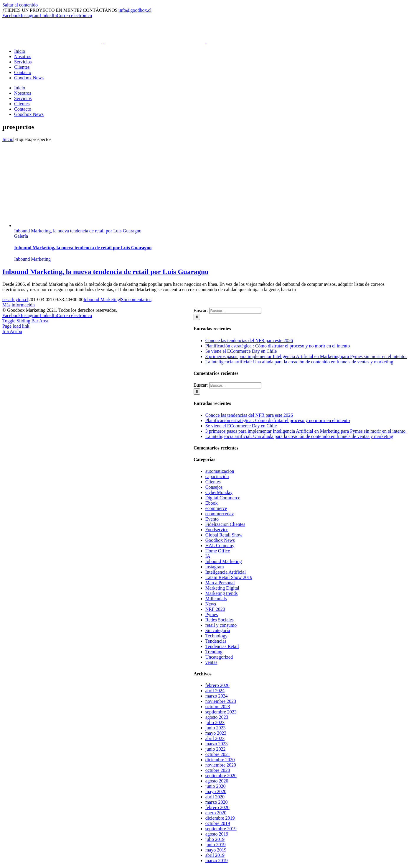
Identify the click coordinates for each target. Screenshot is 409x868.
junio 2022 (216, 749)
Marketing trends (222, 593)
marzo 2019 (217, 860)
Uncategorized (219, 657)
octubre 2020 (218, 770)
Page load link (16, 326)
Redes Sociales (220, 620)
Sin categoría (218, 630)
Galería (21, 236)
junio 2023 (216, 728)
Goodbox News (220, 540)
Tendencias (216, 641)
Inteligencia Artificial (226, 572)
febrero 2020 (217, 807)
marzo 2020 (217, 802)
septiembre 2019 (221, 829)
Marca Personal (220, 583)
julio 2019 (215, 839)
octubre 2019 (218, 823)
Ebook (212, 503)
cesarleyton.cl (15, 300)
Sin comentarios (136, 300)
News (211, 604)
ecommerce (216, 508)
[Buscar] (197, 317)
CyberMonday (219, 492)
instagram (215, 567)
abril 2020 (215, 797)
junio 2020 (216, 786)
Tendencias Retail (222, 646)
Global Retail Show (224, 535)
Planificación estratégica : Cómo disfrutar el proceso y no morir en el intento (278, 346)
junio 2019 (216, 845)
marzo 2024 (217, 696)
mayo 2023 (216, 733)
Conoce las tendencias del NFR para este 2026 (249, 341)
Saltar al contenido (20, 5)
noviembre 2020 (221, 765)
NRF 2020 (215, 609)
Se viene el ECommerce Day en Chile (241, 351)
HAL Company (220, 545)
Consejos (214, 487)
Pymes (212, 615)
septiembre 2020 (221, 776)
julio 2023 (215, 722)
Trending (214, 652)
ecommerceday (220, 514)
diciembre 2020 (220, 760)
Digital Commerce (223, 498)
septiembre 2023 (221, 712)
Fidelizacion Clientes (225, 524)
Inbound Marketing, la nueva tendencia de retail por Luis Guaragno (78, 231)
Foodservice (217, 530)
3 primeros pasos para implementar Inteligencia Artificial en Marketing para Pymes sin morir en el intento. (306, 356)
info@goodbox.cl (135, 10)
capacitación (217, 476)
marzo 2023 (217, 744)
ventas (211, 662)
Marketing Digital (222, 588)
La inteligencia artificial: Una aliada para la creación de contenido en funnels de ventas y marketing (299, 362)
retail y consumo (221, 625)
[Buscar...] (235, 311)
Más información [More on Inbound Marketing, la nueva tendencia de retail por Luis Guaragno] (19, 305)
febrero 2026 (217, 685)
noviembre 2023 (221, 701)
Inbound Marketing (32, 259)
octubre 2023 (218, 707)
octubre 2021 (218, 754)
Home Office (218, 551)
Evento (212, 519)
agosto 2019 (217, 834)
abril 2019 (215, 855)
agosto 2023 (217, 717)
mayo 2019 (216, 850)
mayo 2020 (216, 791)
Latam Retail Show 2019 (229, 577)
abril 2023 (215, 738)
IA (208, 556)
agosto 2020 (217, 781)
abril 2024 (215, 691)
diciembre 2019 (220, 818)
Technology (216, 636)
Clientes (213, 482)
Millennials (216, 599)
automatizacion (220, 471)
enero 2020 (216, 813)
